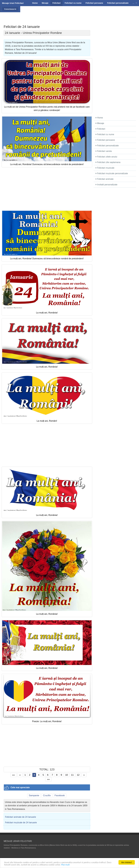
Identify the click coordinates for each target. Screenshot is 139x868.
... (133, 3)
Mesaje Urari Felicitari (13, 3)
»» (48, 779)
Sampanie (34, 795)
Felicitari (100, 129)
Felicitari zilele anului (106, 157)
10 (66, 775)
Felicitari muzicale (105, 168)
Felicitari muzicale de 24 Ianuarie (21, 823)
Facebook (60, 795)
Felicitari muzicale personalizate (112, 173)
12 (78, 775)
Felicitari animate (105, 179)
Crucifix (47, 795)
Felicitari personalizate (107, 146)
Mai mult (65, 865)
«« (14, 775)
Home (99, 118)
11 (72, 775)
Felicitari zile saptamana (108, 162)
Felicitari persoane (105, 140)
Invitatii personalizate (107, 185)
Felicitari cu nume (105, 134)
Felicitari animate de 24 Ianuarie (20, 817)
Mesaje (100, 123)
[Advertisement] (78, 13)
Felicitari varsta (104, 151)
